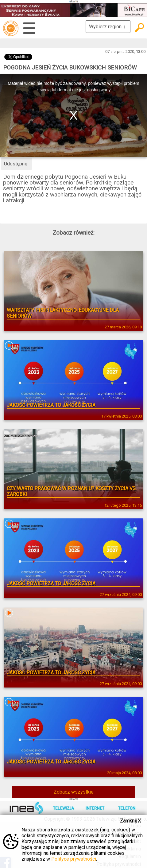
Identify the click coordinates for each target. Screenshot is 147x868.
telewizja (11, 28)
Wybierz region (108, 27)
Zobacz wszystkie (74, 792)
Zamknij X (130, 821)
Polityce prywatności (74, 859)
